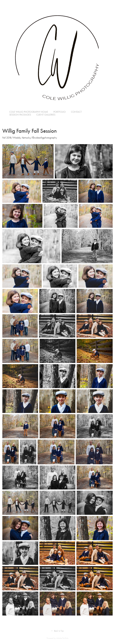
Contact (76, 112)
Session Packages (20, 115)
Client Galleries (46, 115)
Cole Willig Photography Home (29, 112)
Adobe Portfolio (62, 638)
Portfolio (60, 112)
